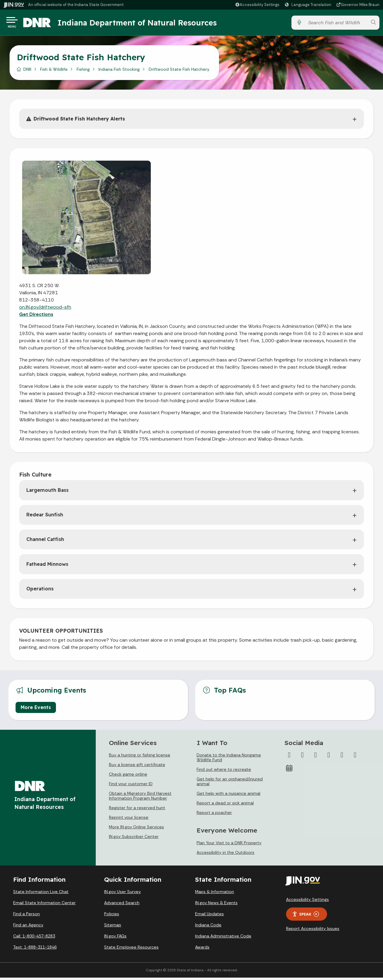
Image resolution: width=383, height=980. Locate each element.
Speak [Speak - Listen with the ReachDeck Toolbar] (306, 917)
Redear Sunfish (45, 517)
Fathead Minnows (47, 566)
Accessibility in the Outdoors (225, 855)
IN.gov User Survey (123, 894)
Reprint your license (129, 820)
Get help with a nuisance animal (228, 796)
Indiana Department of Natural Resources (145, 24)
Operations (40, 591)
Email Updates (209, 916)
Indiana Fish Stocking (119, 72)
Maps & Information (215, 894)
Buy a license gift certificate (137, 767)
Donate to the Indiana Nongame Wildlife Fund (229, 760)
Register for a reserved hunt (137, 810)
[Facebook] (289, 757)
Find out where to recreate (224, 772)
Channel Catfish (45, 542)
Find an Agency (28, 927)
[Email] (355, 757)
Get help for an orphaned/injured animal (230, 784)
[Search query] (336, 24)
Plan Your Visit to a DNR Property (229, 845)
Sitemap (113, 927)
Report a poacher (214, 815)
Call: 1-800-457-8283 (34, 938)
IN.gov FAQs (115, 938)
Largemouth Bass (47, 492)
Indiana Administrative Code (223, 938)
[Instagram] (316, 757)
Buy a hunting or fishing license (140, 757)
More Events (36, 710)
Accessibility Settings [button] (307, 902)
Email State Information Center (44, 905)
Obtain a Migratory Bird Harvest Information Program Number (140, 798)
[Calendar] (289, 771)
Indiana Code (208, 927)
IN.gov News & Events (216, 905)
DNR (27, 72)
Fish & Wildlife (54, 72)
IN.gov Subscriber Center (134, 839)
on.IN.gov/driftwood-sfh (45, 309)
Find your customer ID (131, 786)
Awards (202, 949)
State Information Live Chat (41, 894)
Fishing (83, 72)
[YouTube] (329, 757)
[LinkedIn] (342, 757)
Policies (112, 916)
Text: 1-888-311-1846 (35, 949)
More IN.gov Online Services (136, 829)
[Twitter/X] (303, 757)
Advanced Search (122, 905)
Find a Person (26, 916)
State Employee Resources (131, 949)
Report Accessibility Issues (313, 931)
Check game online (128, 777)
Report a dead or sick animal (225, 805)
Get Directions (36, 317)
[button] (257, 5)
